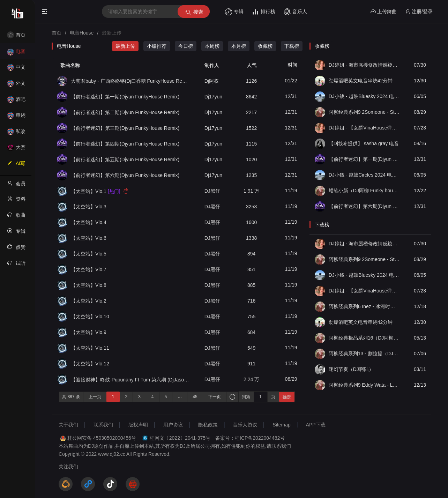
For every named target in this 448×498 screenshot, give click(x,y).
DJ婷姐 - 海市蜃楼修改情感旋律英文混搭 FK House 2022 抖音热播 (364, 65)
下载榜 (292, 46)
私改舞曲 (16, 133)
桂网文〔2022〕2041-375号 (180, 438)
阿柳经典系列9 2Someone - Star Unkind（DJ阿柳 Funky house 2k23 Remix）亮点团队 (364, 112)
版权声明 (138, 425)
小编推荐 (157, 46)
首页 (16, 35)
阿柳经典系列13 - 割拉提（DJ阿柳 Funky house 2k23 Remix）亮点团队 (364, 354)
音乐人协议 (245, 425)
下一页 (215, 397)
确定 (287, 397)
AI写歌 (16, 165)
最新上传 (125, 46)
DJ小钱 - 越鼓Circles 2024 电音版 (364, 175)
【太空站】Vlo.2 (89, 301)
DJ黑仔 (212, 191)
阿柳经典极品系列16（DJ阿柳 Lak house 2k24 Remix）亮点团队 (364, 338)
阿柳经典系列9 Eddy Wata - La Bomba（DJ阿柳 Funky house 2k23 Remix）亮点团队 (364, 385)
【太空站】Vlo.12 (90, 364)
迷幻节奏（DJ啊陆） (351, 369)
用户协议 (173, 425)
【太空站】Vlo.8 (89, 285)
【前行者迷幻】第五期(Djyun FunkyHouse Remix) (125, 159)
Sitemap (281, 425)
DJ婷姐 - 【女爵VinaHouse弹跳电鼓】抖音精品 (364, 128)
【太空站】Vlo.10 (90, 317)
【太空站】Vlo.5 (89, 254)
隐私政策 (208, 425)
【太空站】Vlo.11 (90, 348)
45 (195, 397)
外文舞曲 (16, 85)
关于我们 (68, 425)
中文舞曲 (16, 69)
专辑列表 (16, 233)
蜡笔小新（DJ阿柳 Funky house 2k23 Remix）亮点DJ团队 (364, 191)
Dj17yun (213, 97)
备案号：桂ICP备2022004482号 (250, 438)
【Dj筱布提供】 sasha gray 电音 (364, 143)
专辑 (234, 12)
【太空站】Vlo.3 (89, 207)
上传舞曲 (384, 12)
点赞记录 (16, 249)
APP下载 (316, 425)
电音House (16, 54)
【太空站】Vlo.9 (89, 332)
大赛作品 (16, 150)
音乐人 (295, 12)
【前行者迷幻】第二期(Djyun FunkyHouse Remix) (125, 112)
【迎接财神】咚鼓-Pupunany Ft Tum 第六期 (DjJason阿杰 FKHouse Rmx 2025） (131, 380)
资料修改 (16, 201)
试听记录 (16, 265)
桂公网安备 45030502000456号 (102, 438)
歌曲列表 (16, 217)
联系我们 (103, 425)
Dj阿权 (212, 81)
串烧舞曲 (16, 117)
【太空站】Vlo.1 (100, 191)
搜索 (194, 12)
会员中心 (16, 186)
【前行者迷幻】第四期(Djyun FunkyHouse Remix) (125, 144)
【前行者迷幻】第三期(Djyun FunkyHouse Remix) (125, 128)
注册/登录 (419, 12)
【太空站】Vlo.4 (89, 222)
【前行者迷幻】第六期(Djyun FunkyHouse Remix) (125, 175)
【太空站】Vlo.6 (89, 238)
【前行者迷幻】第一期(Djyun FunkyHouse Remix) (125, 97)
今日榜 (186, 46)
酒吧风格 (16, 101)
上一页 (95, 397)
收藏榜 (265, 46)
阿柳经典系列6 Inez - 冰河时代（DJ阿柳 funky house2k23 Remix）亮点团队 (364, 306)
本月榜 (239, 46)
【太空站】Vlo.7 (89, 269)
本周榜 (212, 46)
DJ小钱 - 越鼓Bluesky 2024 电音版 (364, 96)
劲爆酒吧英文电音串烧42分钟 (361, 81)
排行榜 (264, 12)
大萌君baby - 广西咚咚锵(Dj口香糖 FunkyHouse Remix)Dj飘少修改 (131, 81)
